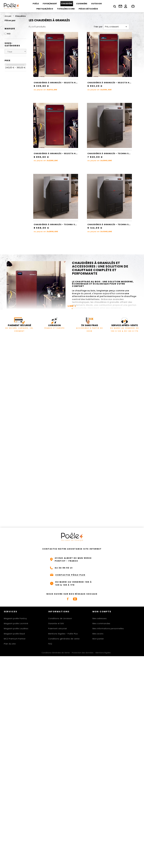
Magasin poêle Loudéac (16, 629)
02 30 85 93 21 (64, 568)
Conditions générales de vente (64, 639)
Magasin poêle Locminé (16, 624)
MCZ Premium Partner (15, 639)
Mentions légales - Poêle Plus (63, 634)
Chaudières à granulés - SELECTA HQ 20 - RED (114, 83)
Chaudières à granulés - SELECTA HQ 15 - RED (60, 83)
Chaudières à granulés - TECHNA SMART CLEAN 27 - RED (66, 224)
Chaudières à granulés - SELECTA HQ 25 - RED (61, 153)
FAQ (50, 644)
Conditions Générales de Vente (56, 653)
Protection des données (83, 653)
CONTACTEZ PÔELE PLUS (70, 575)
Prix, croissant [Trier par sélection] (116, 27)
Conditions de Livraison (60, 618)
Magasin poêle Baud (14, 634)
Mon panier (98, 639)
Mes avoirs (98, 634)
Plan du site (10, 644)
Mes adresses (99, 618)
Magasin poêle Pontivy (15, 618)
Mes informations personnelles (108, 629)
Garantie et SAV (56, 624)
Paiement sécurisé (58, 629)
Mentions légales (103, 653)
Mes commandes (101, 624)
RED (9, 34)
